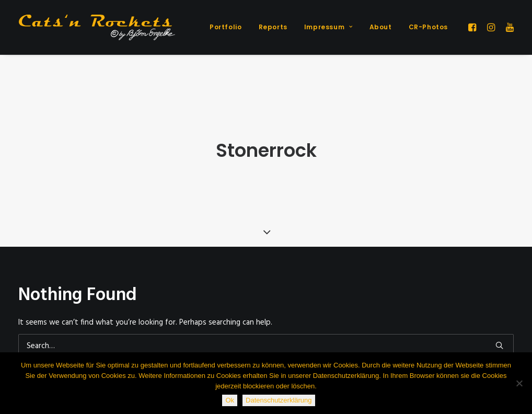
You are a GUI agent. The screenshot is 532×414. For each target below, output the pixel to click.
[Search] (266, 341)
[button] (474, 27)
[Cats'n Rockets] (97, 27)
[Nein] (519, 383)
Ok (230, 400)
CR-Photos (428, 27)
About (381, 27)
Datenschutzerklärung (279, 400)
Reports (273, 27)
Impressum (328, 27)
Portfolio (225, 27)
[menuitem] (225, 27)
